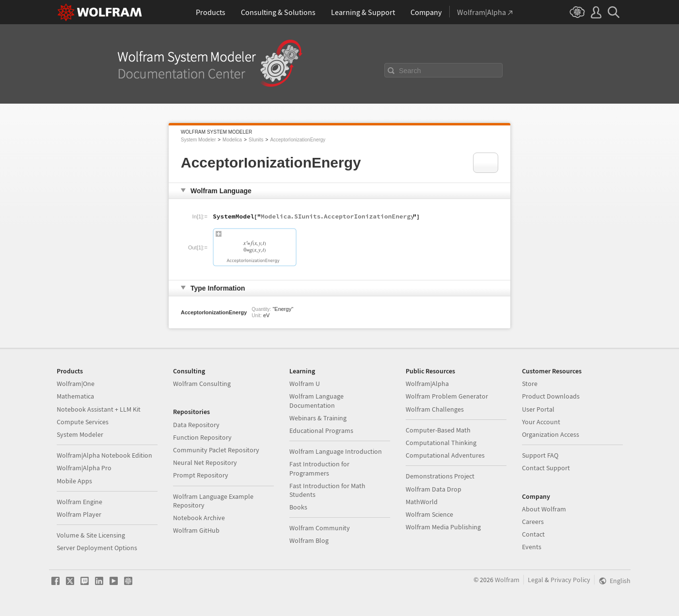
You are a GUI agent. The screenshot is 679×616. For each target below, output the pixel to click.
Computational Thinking (441, 443)
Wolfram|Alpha (427, 384)
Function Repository (202, 437)
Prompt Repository (201, 475)
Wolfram (507, 580)
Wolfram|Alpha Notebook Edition (104, 455)
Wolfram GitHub (196, 530)
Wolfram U (305, 384)
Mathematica (75, 396)
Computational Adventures (445, 455)
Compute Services (83, 422)
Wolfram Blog (309, 540)
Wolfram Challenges (435, 409)
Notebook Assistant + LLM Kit (99, 409)
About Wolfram (544, 509)
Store (530, 384)
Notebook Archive (199, 518)
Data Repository (196, 425)
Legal (536, 580)
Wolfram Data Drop (434, 489)
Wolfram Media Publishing (443, 527)
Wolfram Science (429, 514)
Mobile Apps (74, 481)
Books (298, 507)
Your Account (541, 422)
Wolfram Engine (79, 502)
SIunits (256, 140)
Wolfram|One (76, 384)
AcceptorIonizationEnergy (298, 140)
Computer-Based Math (438, 430)
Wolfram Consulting (202, 384)
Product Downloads (551, 396)
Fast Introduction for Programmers (319, 468)
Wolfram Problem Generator (447, 396)
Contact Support (546, 468)
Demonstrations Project (440, 476)
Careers (533, 522)
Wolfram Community (320, 528)
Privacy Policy (570, 580)
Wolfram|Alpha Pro (84, 468)
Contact (533, 534)
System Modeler (198, 140)
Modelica (232, 140)
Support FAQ (540, 455)
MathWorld (422, 502)
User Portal (538, 409)
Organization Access (551, 434)
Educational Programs (321, 431)
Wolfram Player (79, 514)
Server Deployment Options (97, 548)
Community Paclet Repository (216, 450)
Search (410, 71)
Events (532, 547)
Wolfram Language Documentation (316, 400)
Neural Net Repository (205, 462)
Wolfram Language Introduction (336, 451)
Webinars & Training (318, 418)
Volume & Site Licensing (91, 535)
